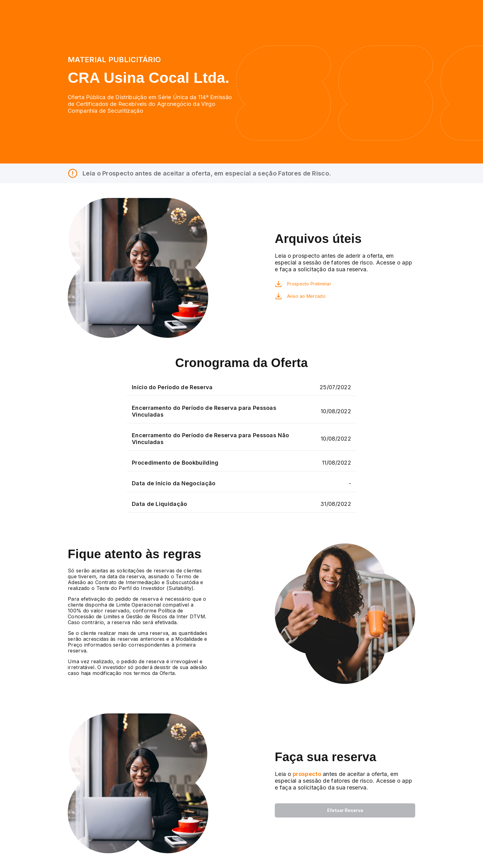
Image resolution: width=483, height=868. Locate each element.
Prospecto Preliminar (309, 284)
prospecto (306, 774)
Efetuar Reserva (345, 810)
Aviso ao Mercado (306, 296)
